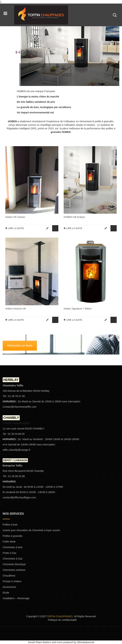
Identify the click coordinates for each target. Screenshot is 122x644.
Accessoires (9, 587)
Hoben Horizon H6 (16, 309)
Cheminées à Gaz (13, 559)
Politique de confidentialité (62, 620)
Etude (6, 593)
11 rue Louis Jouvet (13, 429)
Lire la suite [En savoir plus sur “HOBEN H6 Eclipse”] (74, 228)
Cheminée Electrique (14, 564)
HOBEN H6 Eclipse (74, 217)
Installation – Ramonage (16, 598)
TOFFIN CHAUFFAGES (59, 616)
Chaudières (9, 576)
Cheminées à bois (13, 547)
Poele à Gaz (9, 553)
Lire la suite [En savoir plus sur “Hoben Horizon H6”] (16, 320)
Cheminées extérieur (14, 570)
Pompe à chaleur (12, 581)
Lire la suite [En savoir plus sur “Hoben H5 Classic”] (16, 228)
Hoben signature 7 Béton (78, 309)
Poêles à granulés (13, 536)
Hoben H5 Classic (15, 217)
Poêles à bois (10, 525)
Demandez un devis (20, 346)
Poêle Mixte (9, 542)
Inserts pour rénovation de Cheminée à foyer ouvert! (31, 530)
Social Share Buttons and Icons (45, 642)
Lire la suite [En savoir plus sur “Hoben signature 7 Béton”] (74, 320)
